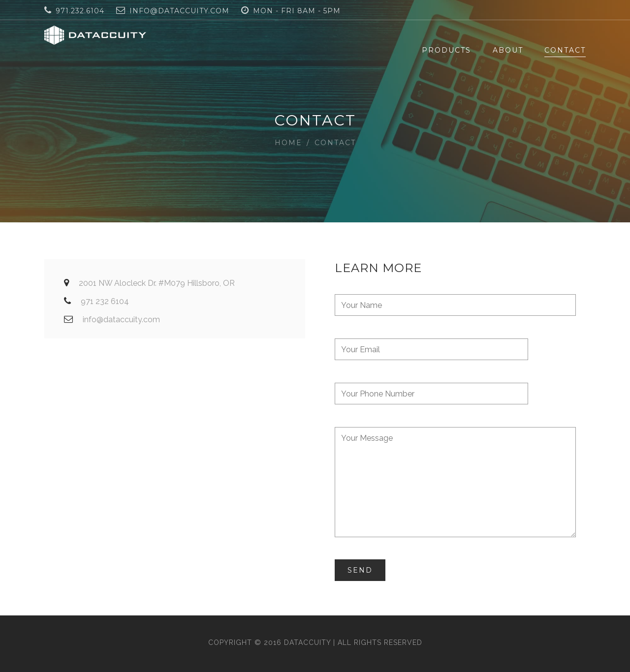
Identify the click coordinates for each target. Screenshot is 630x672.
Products (446, 50)
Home (288, 143)
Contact (565, 50)
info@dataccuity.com (179, 11)
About (508, 50)
